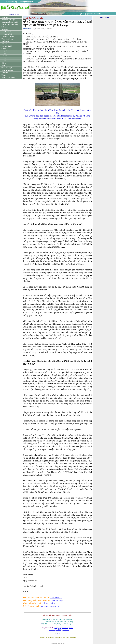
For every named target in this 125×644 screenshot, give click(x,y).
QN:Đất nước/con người (10, 22)
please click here (50, 603)
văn (5, 53)
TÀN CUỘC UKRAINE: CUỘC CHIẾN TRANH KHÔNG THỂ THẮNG (53, 39)
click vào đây (56, 598)
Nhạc (3, 65)
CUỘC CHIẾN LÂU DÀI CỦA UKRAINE (42, 37)
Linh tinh (5, 73)
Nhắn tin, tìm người (8, 77)
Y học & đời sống (7, 39)
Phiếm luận (5, 41)
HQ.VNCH (8, 32)
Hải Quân (5, 29)
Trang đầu (5, 17)
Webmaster (27, 29)
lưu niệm (98, 14)
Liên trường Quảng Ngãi (10, 25)
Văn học (4, 44)
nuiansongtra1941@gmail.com (59, 630)
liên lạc (91, 14)
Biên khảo (5, 27)
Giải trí (4, 63)
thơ (5, 51)
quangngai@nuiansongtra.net (63, 628)
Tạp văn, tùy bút (7, 46)
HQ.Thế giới (8, 34)
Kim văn (4, 56)
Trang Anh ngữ (6, 68)
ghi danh (107, 17)
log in (102, 17)
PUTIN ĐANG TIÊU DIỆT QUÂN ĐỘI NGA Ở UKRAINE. (49, 56)
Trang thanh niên (7, 70)
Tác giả (4, 75)
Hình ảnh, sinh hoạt (8, 20)
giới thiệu (83, 14)
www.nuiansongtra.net (50, 606)
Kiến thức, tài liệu (8, 37)
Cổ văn (4, 49)
